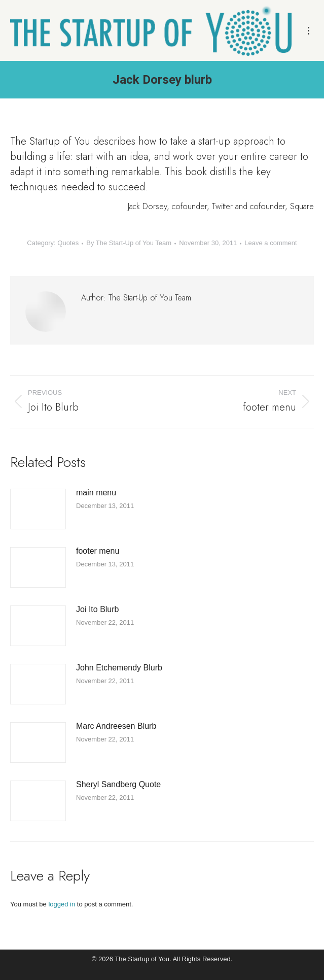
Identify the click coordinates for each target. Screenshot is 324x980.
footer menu (98, 551)
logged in (62, 904)
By (129, 243)
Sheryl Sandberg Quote (118, 784)
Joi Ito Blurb (97, 609)
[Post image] (38, 509)
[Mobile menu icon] (309, 31)
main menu (96, 493)
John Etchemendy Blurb (119, 668)
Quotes (68, 243)
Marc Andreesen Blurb (116, 726)
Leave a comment (271, 243)
